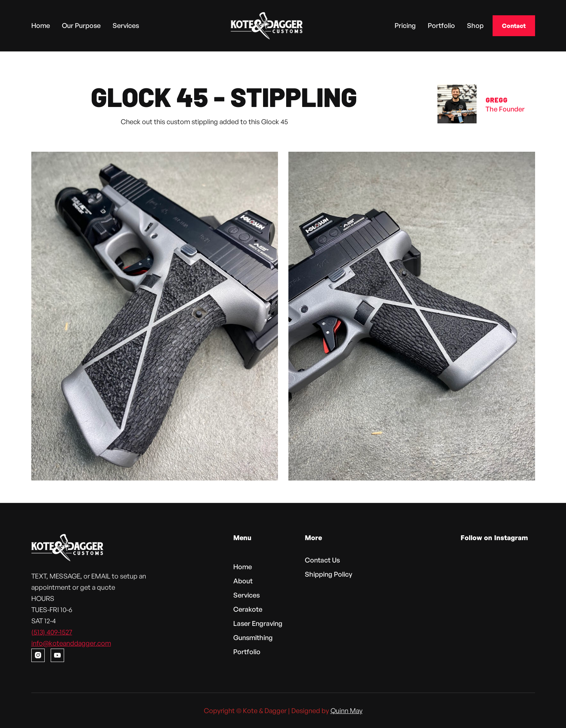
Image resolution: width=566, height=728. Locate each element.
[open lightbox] (155, 316)
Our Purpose (81, 25)
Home (41, 25)
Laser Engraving (258, 623)
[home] (267, 26)
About (244, 581)
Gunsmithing (254, 636)
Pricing (405, 25)
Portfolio (441, 25)
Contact (514, 26)
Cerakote (249, 609)
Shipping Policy (327, 575)
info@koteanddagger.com (76, 642)
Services (126, 25)
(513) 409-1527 (57, 631)
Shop (475, 25)
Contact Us (321, 561)
